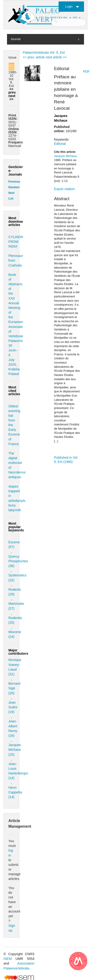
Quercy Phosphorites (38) (18, 561)
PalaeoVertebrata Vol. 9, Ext (44, 53)
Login (69, 6)
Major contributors (18, 652)
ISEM (8, 959)
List (11, 199)
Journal (16, 39)
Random (14, 187)
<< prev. (12, 91)
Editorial (60, 144)
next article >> (56, 57)
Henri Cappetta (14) (15, 792)
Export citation (65, 189)
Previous (14, 182)
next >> (12, 98)
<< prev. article (34, 57)
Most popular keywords (16, 527)
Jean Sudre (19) (13, 707)
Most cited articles (14, 391)
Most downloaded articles (18, 221)
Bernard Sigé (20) (14, 688)
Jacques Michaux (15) (15, 750)
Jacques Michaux (65, 156)
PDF (86, 71)
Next (11, 193)
